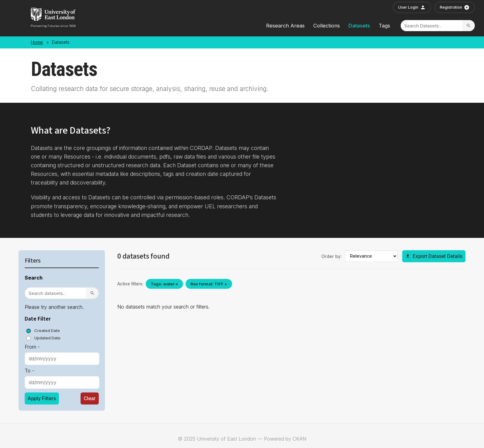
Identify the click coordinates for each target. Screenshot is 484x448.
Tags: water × (164, 284)
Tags (384, 26)
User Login (412, 7)
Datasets (359, 26)
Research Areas (285, 26)
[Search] (432, 26)
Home (37, 42)
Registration (455, 7)
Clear (90, 398)
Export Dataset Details (434, 256)
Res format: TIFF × (209, 284)
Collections (327, 26)
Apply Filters (42, 398)
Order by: (332, 256)
